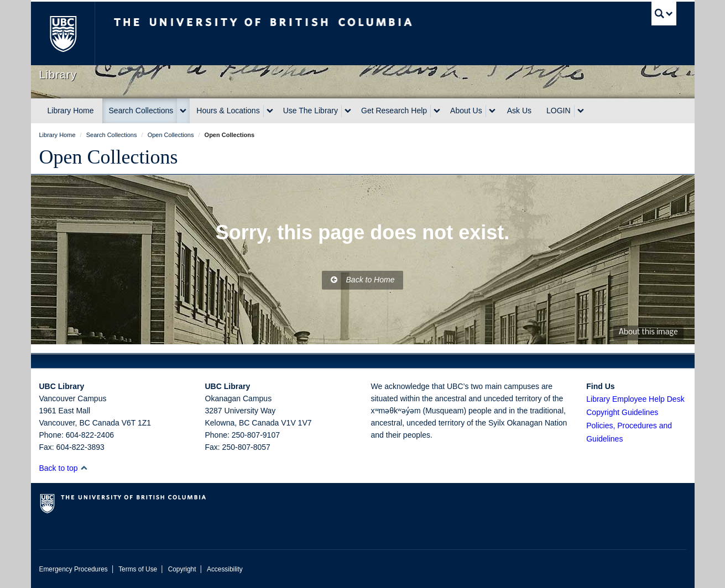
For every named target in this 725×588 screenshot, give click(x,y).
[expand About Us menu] (492, 111)
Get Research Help (394, 111)
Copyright (182, 569)
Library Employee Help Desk (635, 399)
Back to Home (363, 280)
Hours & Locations (228, 111)
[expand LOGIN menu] (581, 111)
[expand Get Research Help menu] (437, 111)
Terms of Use (138, 569)
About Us (466, 111)
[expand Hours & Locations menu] (270, 111)
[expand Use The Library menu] (348, 111)
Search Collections (141, 111)
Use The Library (311, 111)
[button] (84, 468)
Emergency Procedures (74, 569)
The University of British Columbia (63, 33)
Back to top (64, 468)
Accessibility (225, 569)
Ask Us (519, 111)
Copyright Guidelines (622, 412)
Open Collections (109, 157)
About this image (648, 332)
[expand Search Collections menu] (183, 111)
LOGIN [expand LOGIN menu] (559, 111)
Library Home (71, 111)
